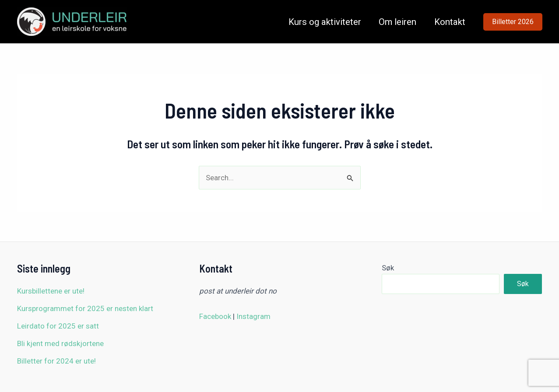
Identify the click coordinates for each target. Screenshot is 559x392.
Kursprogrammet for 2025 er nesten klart (85, 308)
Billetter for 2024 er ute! (56, 361)
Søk (388, 268)
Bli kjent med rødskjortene (60, 343)
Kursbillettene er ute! (51, 291)
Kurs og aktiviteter (325, 22)
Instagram (253, 316)
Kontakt (450, 22)
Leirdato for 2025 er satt (58, 326)
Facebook (215, 316)
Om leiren (397, 22)
